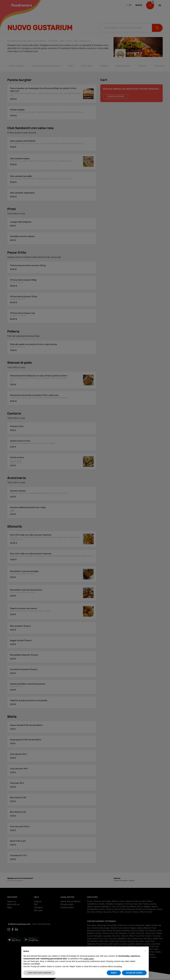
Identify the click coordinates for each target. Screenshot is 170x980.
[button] (145, 951)
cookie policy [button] (89, 959)
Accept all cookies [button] (134, 973)
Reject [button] (114, 973)
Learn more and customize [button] (39, 973)
